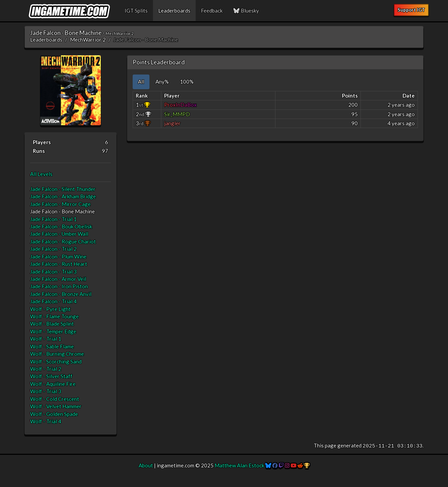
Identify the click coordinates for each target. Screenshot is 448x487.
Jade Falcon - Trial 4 (53, 301)
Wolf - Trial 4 (46, 421)
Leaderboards (174, 10)
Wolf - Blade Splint (52, 324)
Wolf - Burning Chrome (57, 354)
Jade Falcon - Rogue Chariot (63, 241)
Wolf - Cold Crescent (55, 399)
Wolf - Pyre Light (50, 309)
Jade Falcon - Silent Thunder (63, 189)
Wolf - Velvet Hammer (56, 406)
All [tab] (141, 82)
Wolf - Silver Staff (51, 376)
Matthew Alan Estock (239, 465)
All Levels (41, 174)
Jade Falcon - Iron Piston (59, 286)
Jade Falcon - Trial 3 (53, 271)
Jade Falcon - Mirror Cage (60, 204)
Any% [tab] (162, 82)
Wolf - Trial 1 (46, 339)
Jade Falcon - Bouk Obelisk (61, 226)
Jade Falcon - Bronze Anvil (61, 294)
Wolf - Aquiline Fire (53, 384)
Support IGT (411, 10)
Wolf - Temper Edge (53, 331)
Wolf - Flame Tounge (54, 316)
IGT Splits (136, 10)
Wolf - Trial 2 (46, 369)
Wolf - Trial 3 (46, 391)
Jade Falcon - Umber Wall (59, 234)
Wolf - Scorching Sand (56, 361)
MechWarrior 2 (88, 40)
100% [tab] (187, 82)
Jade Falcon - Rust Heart (59, 264)
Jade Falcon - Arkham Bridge (63, 196)
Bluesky (246, 10)
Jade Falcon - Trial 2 (53, 249)
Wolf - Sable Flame (52, 346)
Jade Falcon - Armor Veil (58, 279)
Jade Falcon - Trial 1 (53, 219)
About (146, 465)
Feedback (212, 10)
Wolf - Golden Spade (54, 414)
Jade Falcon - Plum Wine (58, 256)
